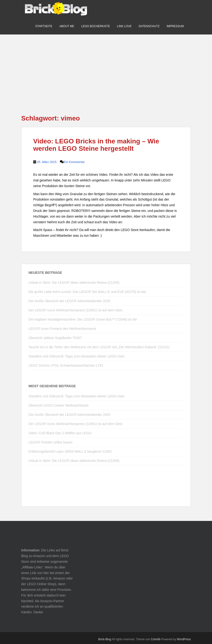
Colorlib (156, 639)
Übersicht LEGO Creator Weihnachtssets (59, 405)
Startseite (44, 26)
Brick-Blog (105, 639)
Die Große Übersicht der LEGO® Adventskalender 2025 (69, 301)
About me (67, 26)
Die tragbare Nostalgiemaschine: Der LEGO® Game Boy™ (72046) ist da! (83, 319)
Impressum (175, 26)
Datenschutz (149, 26)
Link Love (124, 26)
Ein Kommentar (74, 162)
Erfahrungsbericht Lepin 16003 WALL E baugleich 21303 (70, 451)
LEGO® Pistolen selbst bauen (50, 442)
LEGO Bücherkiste (96, 26)
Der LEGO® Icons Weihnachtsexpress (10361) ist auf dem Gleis (75, 310)
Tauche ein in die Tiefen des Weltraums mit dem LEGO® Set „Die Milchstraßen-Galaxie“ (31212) (99, 347)
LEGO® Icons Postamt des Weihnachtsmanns (62, 329)
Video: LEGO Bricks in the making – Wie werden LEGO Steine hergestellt (96, 145)
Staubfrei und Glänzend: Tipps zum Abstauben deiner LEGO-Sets (76, 356)
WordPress (184, 639)
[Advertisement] (106, 68)
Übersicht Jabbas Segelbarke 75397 (55, 338)
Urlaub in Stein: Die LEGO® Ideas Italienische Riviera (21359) (74, 283)
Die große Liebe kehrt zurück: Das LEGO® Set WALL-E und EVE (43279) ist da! (87, 292)
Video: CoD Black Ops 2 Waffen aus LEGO (60, 433)
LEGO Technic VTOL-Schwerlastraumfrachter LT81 (66, 365)
